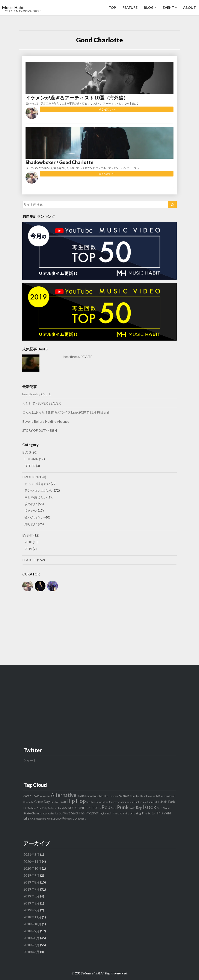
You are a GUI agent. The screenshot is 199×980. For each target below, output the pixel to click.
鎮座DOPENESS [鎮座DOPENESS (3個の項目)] (77, 819)
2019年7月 (31, 889)
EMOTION (30, 477)
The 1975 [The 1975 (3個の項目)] (118, 813)
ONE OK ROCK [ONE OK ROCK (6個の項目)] (89, 808)
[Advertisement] (99, 629)
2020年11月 (32, 861)
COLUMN (31, 459)
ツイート (30, 760)
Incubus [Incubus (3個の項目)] (91, 802)
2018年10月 (32, 924)
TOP (112, 7)
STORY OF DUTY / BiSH (40, 430)
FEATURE (130, 7)
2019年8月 (31, 882)
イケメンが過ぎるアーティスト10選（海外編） (77, 98)
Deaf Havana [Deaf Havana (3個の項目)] (148, 796)
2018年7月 (31, 945)
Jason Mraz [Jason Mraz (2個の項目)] (102, 802)
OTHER (30, 466)
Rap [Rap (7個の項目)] (139, 808)
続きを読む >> (107, 109)
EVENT (170, 7)
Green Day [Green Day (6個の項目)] (42, 801)
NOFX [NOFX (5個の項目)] (72, 808)
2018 (28, 542)
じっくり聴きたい (37, 484)
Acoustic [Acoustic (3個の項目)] (45, 796)
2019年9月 (31, 875)
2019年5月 (31, 896)
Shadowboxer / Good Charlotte (60, 162)
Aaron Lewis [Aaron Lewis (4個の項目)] (31, 796)
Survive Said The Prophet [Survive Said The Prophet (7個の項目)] (79, 813)
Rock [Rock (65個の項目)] (150, 807)
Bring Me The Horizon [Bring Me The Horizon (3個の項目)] (105, 796)
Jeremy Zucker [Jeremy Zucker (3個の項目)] (118, 802)
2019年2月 (31, 910)
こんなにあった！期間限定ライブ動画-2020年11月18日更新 (66, 412)
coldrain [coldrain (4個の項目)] (124, 796)
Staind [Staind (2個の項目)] (166, 808)
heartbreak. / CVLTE (78, 357)
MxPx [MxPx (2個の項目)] (64, 808)
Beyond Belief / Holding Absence (46, 421)
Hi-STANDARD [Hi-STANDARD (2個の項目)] (58, 802)
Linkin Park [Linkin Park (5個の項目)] (167, 802)
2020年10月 (32, 868)
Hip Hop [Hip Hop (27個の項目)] (76, 801)
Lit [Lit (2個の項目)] (25, 808)
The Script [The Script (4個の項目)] (148, 813)
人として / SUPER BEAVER (41, 403)
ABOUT (189, 7)
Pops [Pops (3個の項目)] (114, 808)
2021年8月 (31, 854)
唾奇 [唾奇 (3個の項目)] (64, 819)
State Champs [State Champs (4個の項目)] (33, 813)
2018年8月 (31, 938)
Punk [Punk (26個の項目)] (123, 807)
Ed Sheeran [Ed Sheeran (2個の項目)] (162, 796)
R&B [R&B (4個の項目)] (132, 808)
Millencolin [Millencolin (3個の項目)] (54, 808)
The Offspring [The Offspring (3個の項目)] (133, 813)
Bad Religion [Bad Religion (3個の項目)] (84, 796)
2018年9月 (31, 931)
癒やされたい (34, 517)
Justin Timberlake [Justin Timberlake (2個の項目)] (137, 802)
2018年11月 (32, 917)
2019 (28, 549)
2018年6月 (31, 952)
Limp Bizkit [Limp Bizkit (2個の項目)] (153, 802)
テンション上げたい (39, 490)
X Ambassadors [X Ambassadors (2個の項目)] (38, 819)
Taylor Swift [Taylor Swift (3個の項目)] (106, 813)
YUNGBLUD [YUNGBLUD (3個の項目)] (54, 819)
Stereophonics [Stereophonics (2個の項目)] (50, 813)
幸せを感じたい (36, 497)
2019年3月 (31, 903)
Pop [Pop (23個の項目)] (106, 807)
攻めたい (31, 504)
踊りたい (31, 524)
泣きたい (31, 510)
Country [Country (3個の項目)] (135, 796)
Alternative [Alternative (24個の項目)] (64, 795)
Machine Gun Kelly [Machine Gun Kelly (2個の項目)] (37, 808)
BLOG (150, 7)
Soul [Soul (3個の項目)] (160, 808)
